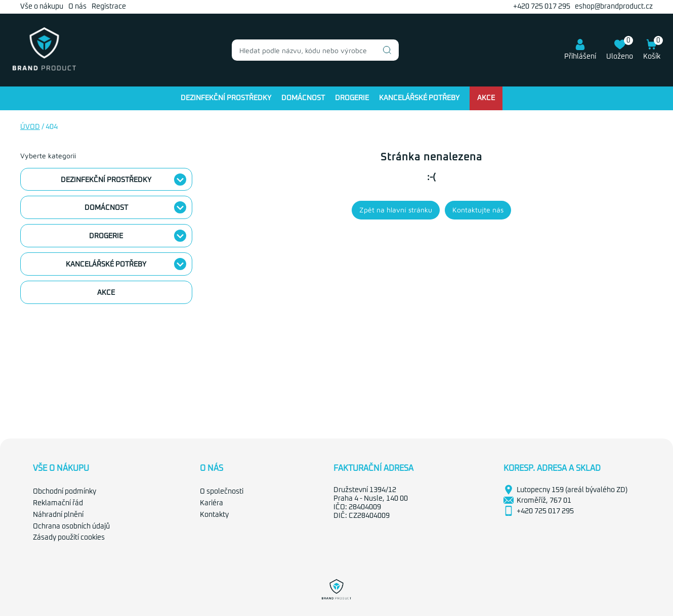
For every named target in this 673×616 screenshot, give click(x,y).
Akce (486, 98)
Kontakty (214, 515)
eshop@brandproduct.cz (614, 7)
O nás (77, 7)
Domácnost (303, 98)
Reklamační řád (58, 503)
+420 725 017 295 (542, 7)
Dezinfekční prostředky (226, 98)
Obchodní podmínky (65, 492)
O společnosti (222, 492)
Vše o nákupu (42, 7)
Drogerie (352, 98)
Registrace (109, 7)
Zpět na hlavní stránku (396, 210)
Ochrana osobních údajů (71, 526)
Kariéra (212, 503)
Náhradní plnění (58, 515)
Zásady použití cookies (69, 538)
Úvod (30, 127)
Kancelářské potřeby (419, 98)
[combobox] (315, 50)
